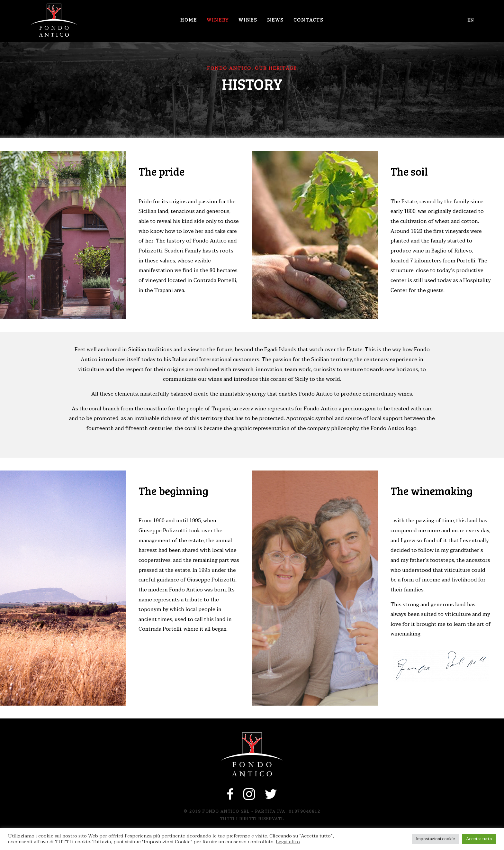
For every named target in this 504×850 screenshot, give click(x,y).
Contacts (309, 20)
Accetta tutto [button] (479, 839)
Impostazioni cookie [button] (436, 839)
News (275, 20)
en (471, 20)
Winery (218, 20)
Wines (248, 20)
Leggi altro (288, 842)
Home (189, 20)
